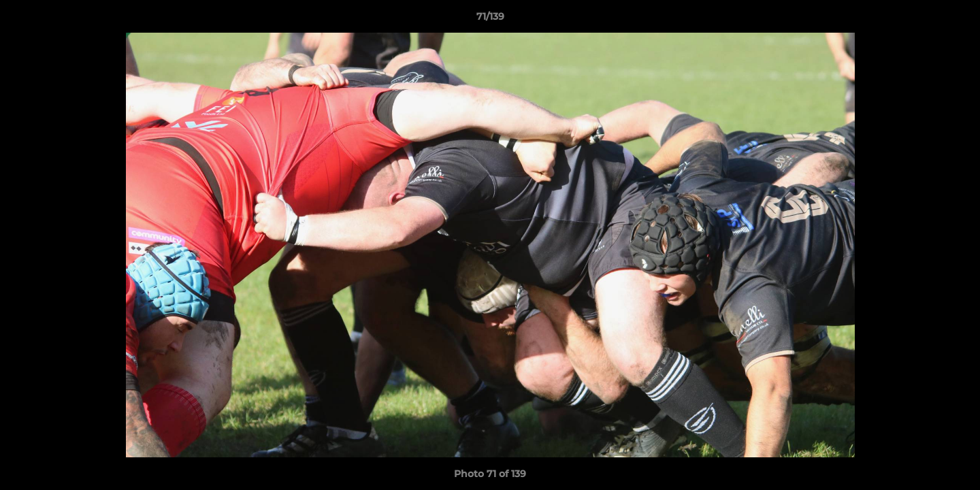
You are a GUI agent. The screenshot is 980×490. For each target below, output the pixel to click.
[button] (955, 20)
